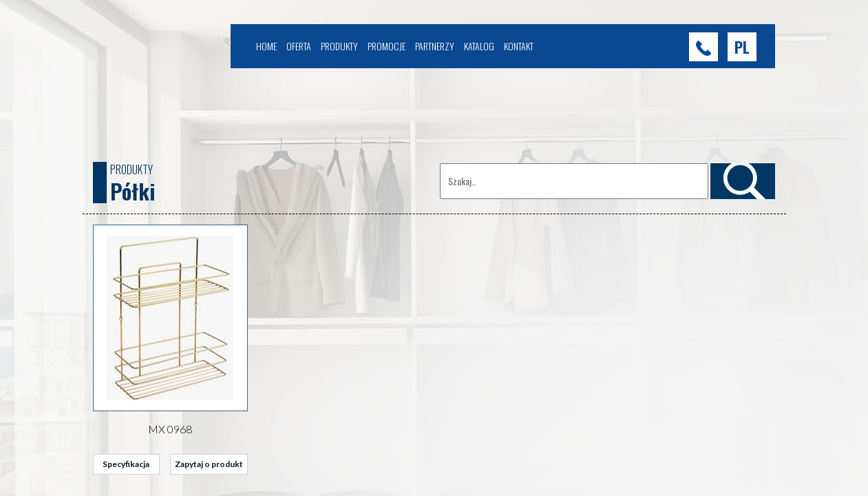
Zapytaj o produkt (209, 464)
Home (266, 46)
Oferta (299, 46)
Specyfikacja (126, 464)
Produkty (339, 46)
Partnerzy (435, 46)
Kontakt (519, 46)
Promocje (387, 46)
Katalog (479, 46)
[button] (742, 47)
